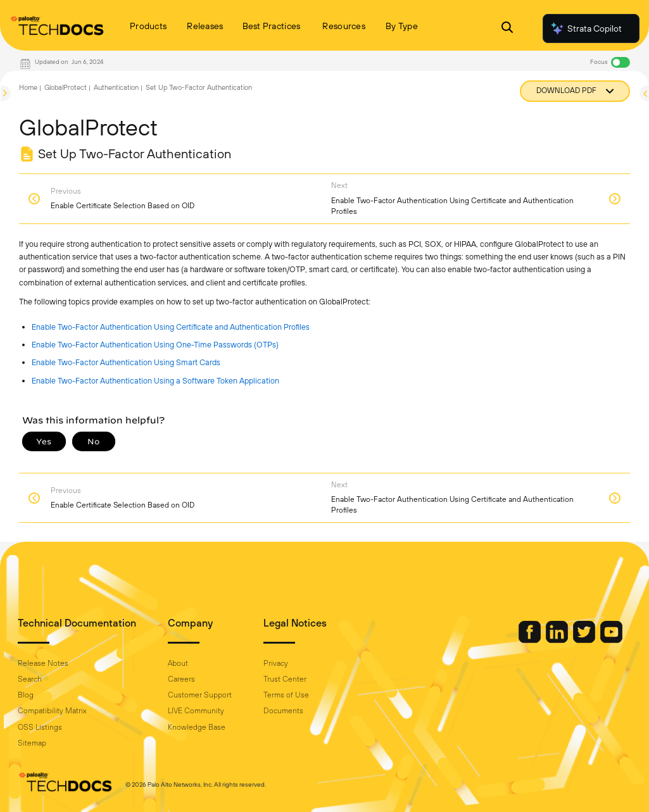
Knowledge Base (197, 727)
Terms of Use (286, 695)
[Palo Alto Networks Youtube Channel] (611, 640)
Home (28, 87)
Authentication (116, 87)
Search (30, 679)
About (178, 663)
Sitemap (32, 743)
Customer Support (200, 695)
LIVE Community (196, 711)
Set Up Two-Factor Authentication (199, 87)
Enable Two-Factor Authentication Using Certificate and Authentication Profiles (171, 327)
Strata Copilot (586, 28)
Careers (181, 679)
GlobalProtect (66, 87)
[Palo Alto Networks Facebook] (531, 640)
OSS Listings (40, 727)
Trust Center (285, 679)
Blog (26, 695)
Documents (283, 711)
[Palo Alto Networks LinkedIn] (558, 640)
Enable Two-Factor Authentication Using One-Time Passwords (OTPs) (155, 345)
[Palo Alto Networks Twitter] (585, 640)
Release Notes (43, 663)
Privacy (276, 663)
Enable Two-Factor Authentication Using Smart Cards (126, 362)
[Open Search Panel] (507, 29)
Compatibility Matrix (52, 711)
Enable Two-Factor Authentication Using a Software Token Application (155, 381)
